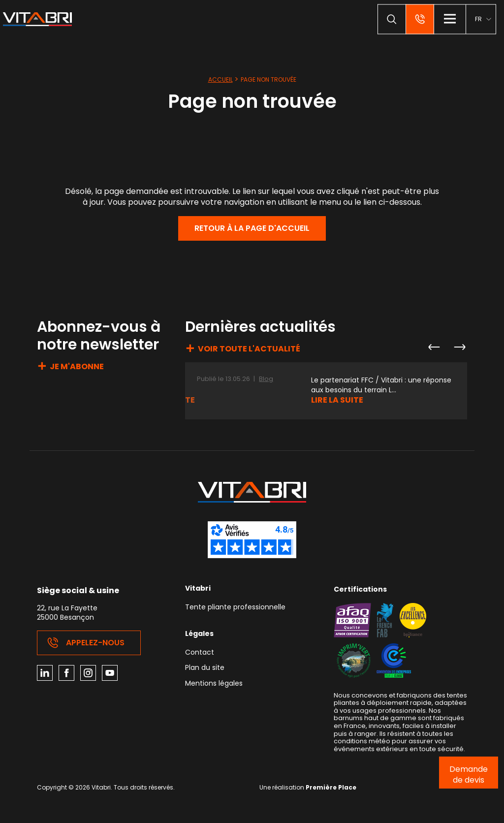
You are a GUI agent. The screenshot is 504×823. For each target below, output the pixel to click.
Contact (200, 653)
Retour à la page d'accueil (252, 228)
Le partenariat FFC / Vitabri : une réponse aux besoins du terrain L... (381, 385)
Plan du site (205, 668)
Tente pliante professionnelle (235, 608)
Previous (434, 347)
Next (459, 347)
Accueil (220, 79)
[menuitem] (483, 19)
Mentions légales (214, 684)
